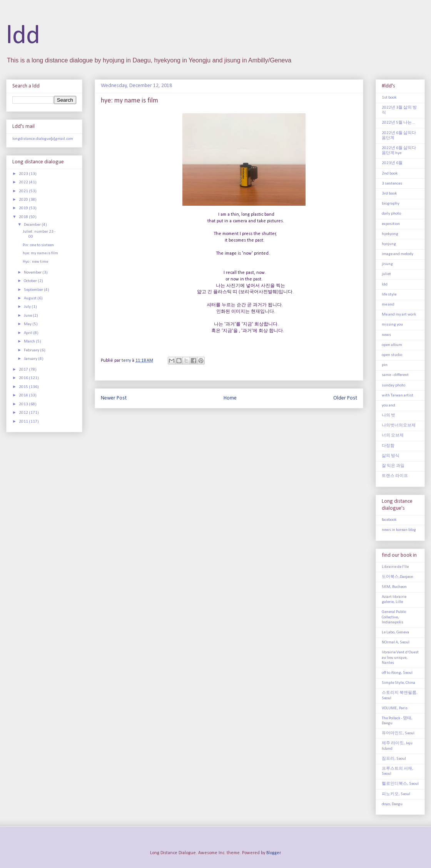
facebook (389, 520)
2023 (24, 174)
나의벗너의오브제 (399, 426)
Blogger (273, 853)
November (33, 273)
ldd (23, 36)
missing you (392, 325)
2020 (24, 200)
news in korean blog (399, 530)
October (31, 281)
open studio (392, 355)
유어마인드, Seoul (398, 733)
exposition (391, 224)
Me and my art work (399, 315)
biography (391, 204)
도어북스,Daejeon (398, 577)
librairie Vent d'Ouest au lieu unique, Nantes (400, 657)
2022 (24, 182)
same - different (395, 375)
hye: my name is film (40, 253)
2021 (24, 191)
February (32, 350)
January (31, 359)
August (31, 298)
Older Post (345, 398)
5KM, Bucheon (394, 587)
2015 (24, 387)
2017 (24, 370)
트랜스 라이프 (395, 476)
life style (389, 295)
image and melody (398, 254)
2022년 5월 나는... (398, 123)
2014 (24, 395)
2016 (24, 378)
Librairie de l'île (395, 567)
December (33, 225)
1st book (389, 98)
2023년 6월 (392, 163)
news (386, 335)
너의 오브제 (393, 436)
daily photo (391, 214)
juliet (386, 274)
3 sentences (392, 184)
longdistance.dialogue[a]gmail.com (43, 139)
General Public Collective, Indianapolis (394, 617)
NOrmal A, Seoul (396, 642)
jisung (387, 264)
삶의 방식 (391, 456)
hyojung (389, 244)
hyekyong (390, 234)
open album (392, 345)
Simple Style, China (398, 683)
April (28, 333)
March (30, 342)
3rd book (389, 194)
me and (388, 305)
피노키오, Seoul (396, 794)
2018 (24, 217)
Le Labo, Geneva (395, 632)
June (28, 316)
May (28, 324)
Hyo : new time (35, 262)
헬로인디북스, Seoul (400, 784)
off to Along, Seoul (397, 673)
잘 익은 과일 (393, 466)
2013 (24, 404)
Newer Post (114, 398)
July (28, 307)
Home (230, 398)
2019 (24, 208)
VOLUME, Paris (395, 708)
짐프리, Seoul (394, 759)
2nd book (390, 174)
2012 (24, 413)
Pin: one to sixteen (38, 245)
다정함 (388, 446)
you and (388, 405)
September (34, 290)
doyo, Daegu (392, 804)
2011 (24, 422)
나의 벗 (388, 416)
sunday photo (393, 385)
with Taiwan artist (398, 395)
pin (385, 365)
